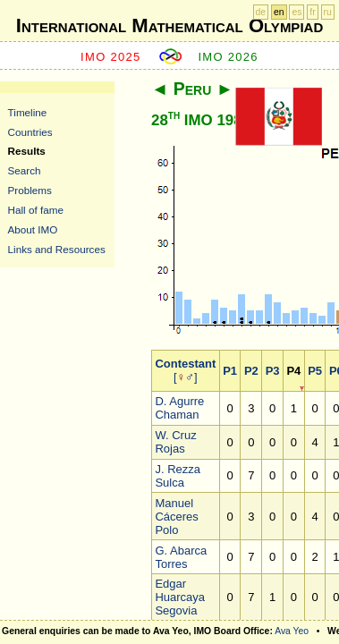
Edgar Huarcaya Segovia (180, 597)
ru (328, 12)
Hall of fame (36, 210)
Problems (30, 190)
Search (25, 170)
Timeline (28, 112)
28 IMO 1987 (201, 120)
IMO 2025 (111, 57)
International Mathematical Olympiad (169, 25)
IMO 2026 (228, 57)
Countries (30, 132)
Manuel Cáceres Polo (176, 517)
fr (312, 12)
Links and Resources (57, 249)
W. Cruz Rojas (175, 442)
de (261, 12)
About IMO (33, 229)
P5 (315, 371)
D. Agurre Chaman (179, 408)
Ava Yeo (292, 631)
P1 (230, 371)
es (297, 12)
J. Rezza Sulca (178, 476)
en (279, 12)
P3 (273, 371)
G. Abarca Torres (181, 557)
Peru (193, 89)
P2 (251, 371)
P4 (293, 371)
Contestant (185, 364)
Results (27, 151)
